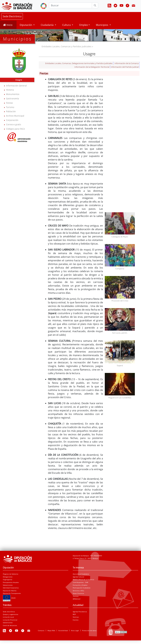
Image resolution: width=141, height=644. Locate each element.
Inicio (8, 25)
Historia (10, 90)
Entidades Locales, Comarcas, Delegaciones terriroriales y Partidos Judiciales (79, 63)
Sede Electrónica (12, 16)
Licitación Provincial (10, 620)
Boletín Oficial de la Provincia (83, 579)
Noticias (76, 617)
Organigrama (8, 579)
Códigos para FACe (15, 129)
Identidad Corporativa (11, 588)
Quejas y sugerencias (11, 614)
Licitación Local (8, 617)
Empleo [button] (84, 25)
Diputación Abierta (10, 591)
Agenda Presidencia (80, 612)
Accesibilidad (63, 630)
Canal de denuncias (10, 625)
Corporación (12, 120)
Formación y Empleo (80, 585)
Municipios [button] (102, 25)
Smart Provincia (78, 593)
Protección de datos (89, 630)
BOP (74, 614)
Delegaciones (8, 577)
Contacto (41, 630)
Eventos (76, 620)
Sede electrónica (9, 612)
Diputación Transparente (12, 593)
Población (11, 111)
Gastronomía (12, 98)
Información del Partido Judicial (125, 67)
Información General (16, 86)
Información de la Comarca (127, 63)
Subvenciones (8, 585)
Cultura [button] (67, 25)
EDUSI (9, 598)
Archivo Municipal (15, 116)
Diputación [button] (26, 25)
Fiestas (9, 103)
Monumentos (13, 94)
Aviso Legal (75, 630)
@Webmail (77, 599)
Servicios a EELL (78, 591)
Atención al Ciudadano (81, 574)
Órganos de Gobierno (11, 574)
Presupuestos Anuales (11, 582)
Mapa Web (51, 630)
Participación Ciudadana (82, 588)
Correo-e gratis (14, 124)
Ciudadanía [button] (47, 25)
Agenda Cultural (78, 577)
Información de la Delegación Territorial (92, 67)
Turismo (10, 107)
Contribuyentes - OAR (80, 582)
